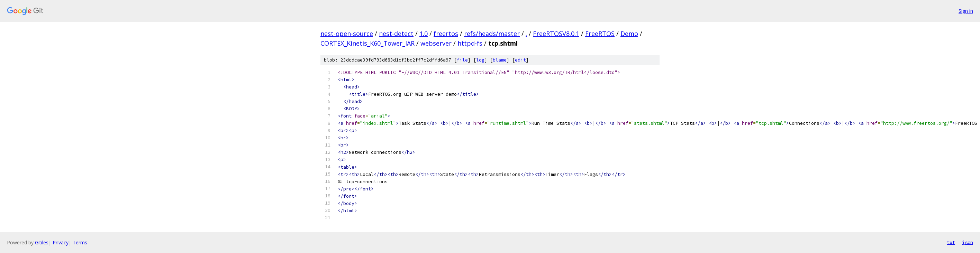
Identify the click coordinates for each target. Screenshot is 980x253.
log (480, 60)
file (462, 60)
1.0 (424, 34)
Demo (629, 34)
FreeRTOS (600, 34)
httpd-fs (470, 43)
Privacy (61, 242)
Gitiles (42, 242)
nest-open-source (347, 34)
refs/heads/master (492, 34)
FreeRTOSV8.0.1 (556, 34)
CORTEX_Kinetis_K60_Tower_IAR (367, 43)
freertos (446, 34)
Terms (80, 242)
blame (500, 60)
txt (951, 242)
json (968, 242)
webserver (436, 43)
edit (520, 60)
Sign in (966, 11)
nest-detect (396, 34)
